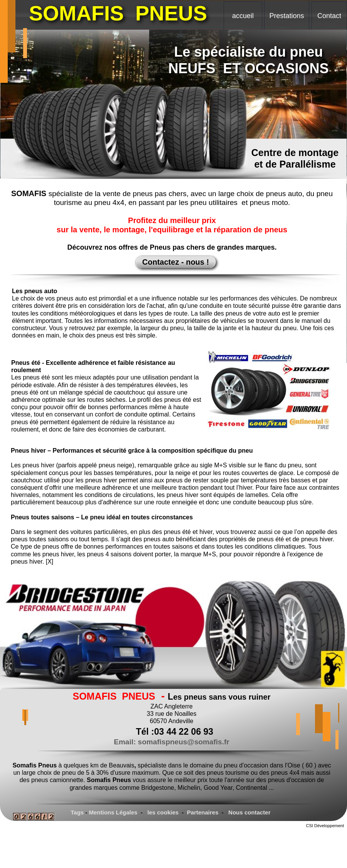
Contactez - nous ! (176, 262)
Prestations (286, 16)
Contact (329, 16)
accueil (243, 16)
